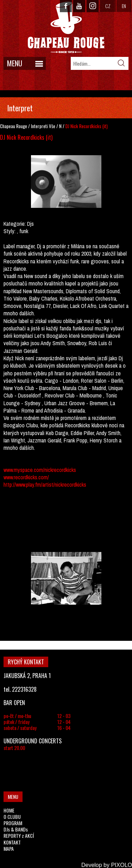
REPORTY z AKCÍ (19, 836)
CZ (108, 6)
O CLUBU (12, 817)
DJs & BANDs (16, 829)
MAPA (9, 849)
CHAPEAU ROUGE (66, 28)
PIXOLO (121, 865)
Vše (52, 126)
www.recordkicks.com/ (26, 477)
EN (124, 6)
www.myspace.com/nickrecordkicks (40, 470)
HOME (9, 810)
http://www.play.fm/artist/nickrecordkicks (45, 485)
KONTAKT (12, 842)
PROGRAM (13, 823)
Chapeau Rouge (14, 126)
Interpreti (39, 126)
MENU (15, 63)
